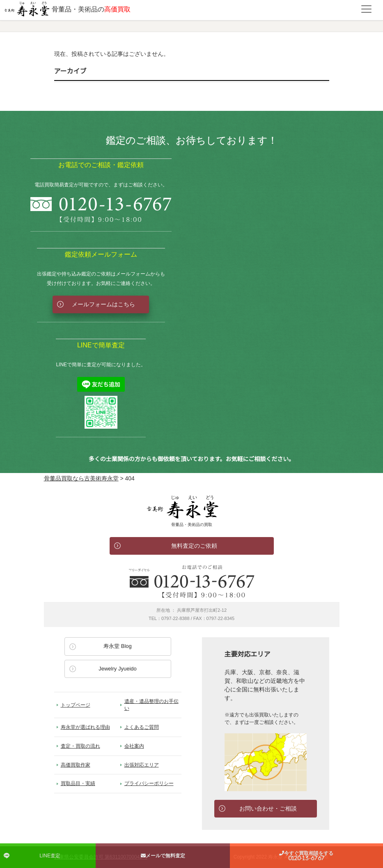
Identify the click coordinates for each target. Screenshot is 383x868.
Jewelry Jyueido (118, 669)
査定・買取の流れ (80, 746)
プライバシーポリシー (149, 783)
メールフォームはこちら (103, 304)
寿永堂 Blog (118, 646)
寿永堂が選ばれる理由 (85, 727)
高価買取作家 (76, 765)
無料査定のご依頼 (194, 546)
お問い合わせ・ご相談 (268, 808)
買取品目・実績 (78, 783)
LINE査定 (50, 856)
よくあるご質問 (142, 727)
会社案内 (134, 746)
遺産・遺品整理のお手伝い (151, 705)
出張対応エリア (142, 765)
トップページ (76, 705)
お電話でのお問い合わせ (192, 581)
